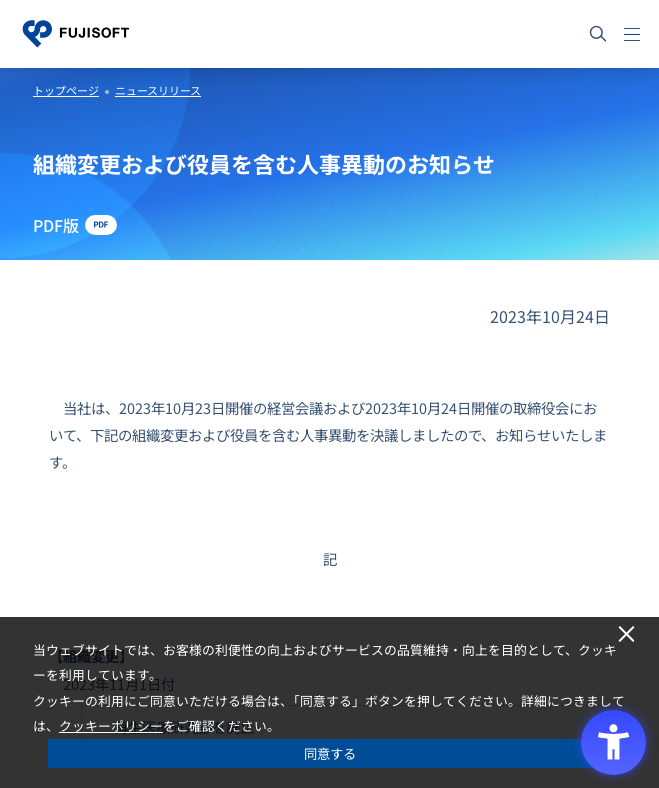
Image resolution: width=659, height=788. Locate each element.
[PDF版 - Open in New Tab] (75, 225)
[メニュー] (632, 34)
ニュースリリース (158, 90)
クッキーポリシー (111, 725)
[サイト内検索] (598, 34)
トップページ (66, 90)
